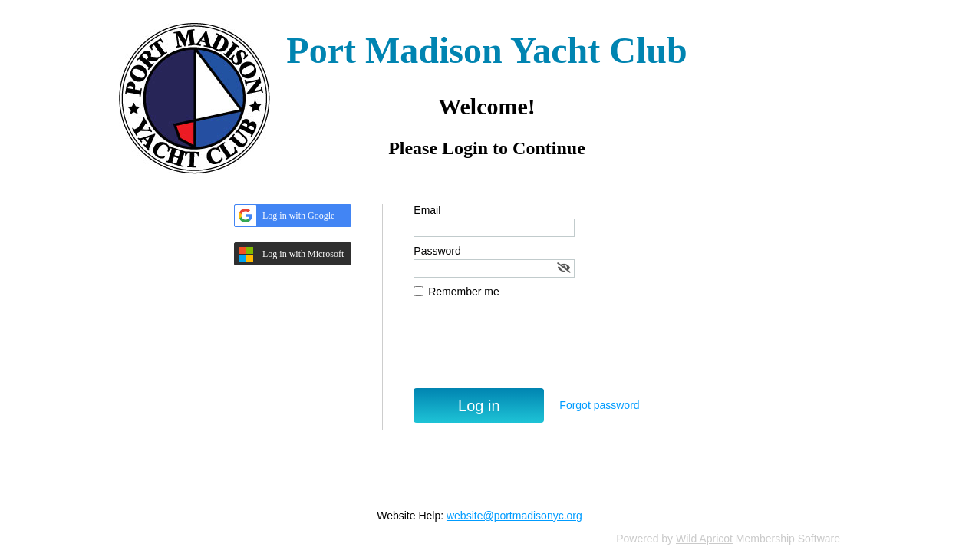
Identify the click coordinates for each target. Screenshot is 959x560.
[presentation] (530, 351)
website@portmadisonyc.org (514, 516)
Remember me (464, 292)
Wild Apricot (704, 539)
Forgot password (599, 405)
